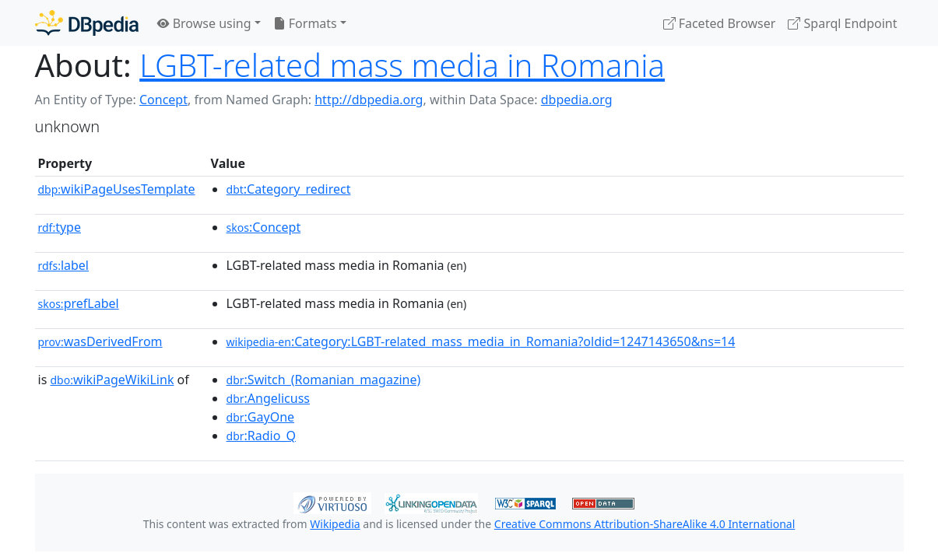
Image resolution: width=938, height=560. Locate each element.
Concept (163, 100)
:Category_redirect (289, 189)
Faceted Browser (720, 23)
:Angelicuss (268, 398)
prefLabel (79, 303)
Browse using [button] (204, 23)
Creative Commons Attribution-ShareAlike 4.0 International (645, 524)
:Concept (264, 227)
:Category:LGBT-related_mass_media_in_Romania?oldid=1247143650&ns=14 (481, 341)
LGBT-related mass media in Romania (402, 65)
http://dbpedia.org (369, 100)
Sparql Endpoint (842, 23)
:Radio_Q (261, 436)
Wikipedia (335, 524)
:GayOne (261, 417)
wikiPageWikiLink (112, 380)
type (60, 227)
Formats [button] (305, 23)
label (64, 265)
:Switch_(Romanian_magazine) (324, 380)
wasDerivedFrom (100, 341)
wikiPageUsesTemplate (117, 189)
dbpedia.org (577, 100)
